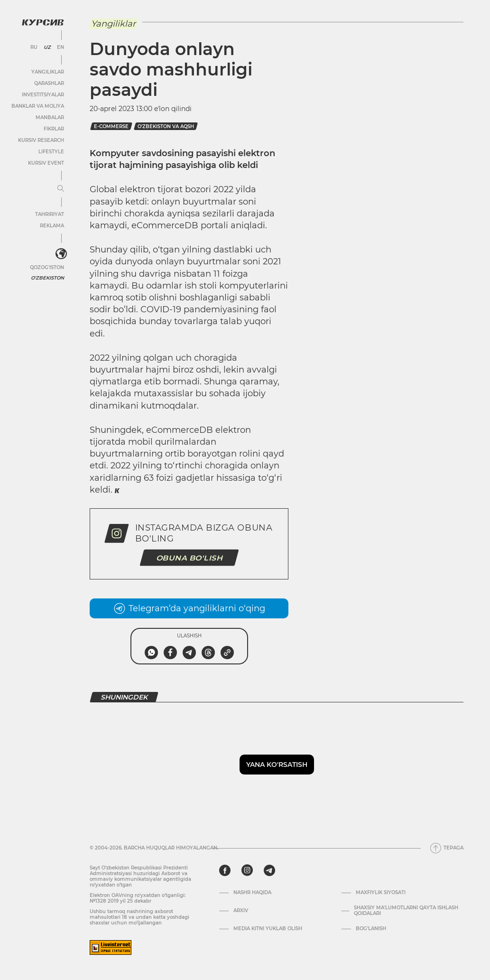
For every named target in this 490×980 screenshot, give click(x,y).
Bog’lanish (371, 929)
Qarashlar (49, 83)
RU (34, 47)
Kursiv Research (41, 140)
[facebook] (225, 870)
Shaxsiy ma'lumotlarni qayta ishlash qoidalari (406, 911)
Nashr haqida (252, 893)
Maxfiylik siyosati (381, 893)
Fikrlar (54, 129)
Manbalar (50, 117)
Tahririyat (50, 214)
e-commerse (111, 126)
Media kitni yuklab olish (268, 929)
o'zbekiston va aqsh (166, 126)
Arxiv (241, 911)
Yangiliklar (48, 72)
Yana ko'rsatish (277, 765)
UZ (47, 47)
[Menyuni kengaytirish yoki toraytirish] (61, 189)
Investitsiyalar (43, 95)
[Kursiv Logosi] (43, 22)
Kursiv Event (46, 163)
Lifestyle (51, 152)
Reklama (52, 226)
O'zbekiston (47, 278)
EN (60, 47)
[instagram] (247, 870)
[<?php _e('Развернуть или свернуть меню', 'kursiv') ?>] (61, 254)
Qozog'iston (47, 267)
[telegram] (269, 870)
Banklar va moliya (38, 106)
